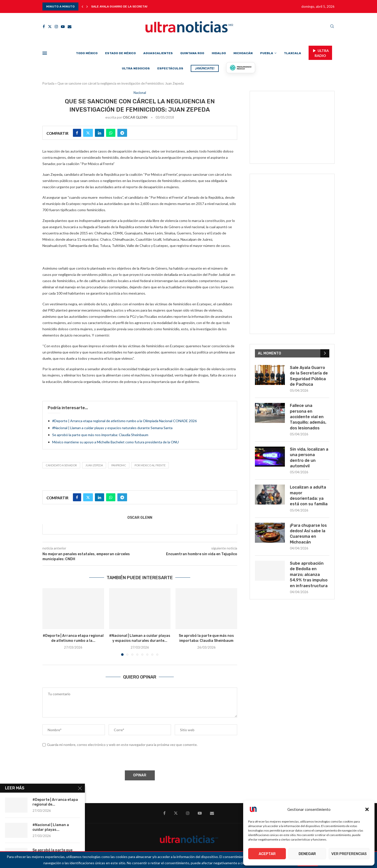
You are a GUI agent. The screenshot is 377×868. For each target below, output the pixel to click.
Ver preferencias (349, 854)
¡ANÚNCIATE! (205, 68)
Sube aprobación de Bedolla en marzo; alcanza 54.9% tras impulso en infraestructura (309, 575)
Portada (48, 83)
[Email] (70, 27)
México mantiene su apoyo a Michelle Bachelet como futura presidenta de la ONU (115, 442)
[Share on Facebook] (77, 133)
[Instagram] (56, 27)
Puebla (267, 53)
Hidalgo (219, 53)
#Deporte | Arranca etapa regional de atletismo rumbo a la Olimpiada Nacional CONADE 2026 (124, 421)
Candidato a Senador (61, 465)
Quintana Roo (192, 53)
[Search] (332, 27)
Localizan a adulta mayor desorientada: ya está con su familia (309, 496)
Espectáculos (170, 68)
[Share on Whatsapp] (111, 133)
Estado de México (120, 53)
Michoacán (243, 53)
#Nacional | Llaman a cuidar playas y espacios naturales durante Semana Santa (112, 428)
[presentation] (80, 760)
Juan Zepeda (94, 465)
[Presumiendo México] (241, 68)
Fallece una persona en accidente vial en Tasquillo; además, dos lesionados (308, 417)
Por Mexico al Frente (150, 465)
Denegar (307, 854)
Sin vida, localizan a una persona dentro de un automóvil (309, 458)
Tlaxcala (292, 53)
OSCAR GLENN (135, 117)
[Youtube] (63, 27)
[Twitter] (50, 27)
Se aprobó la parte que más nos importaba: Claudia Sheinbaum (100, 435)
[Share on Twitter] (88, 133)
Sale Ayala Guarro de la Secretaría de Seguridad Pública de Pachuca (309, 376)
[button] (367, 809)
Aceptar (267, 854)
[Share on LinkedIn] (99, 133)
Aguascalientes (158, 53)
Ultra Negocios (136, 68)
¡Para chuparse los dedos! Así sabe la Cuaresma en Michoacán (308, 534)
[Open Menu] (45, 53)
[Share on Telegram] (122, 133)
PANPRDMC (119, 465)
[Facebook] (44, 27)
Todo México (87, 53)
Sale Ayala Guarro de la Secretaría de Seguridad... (134, 6)
